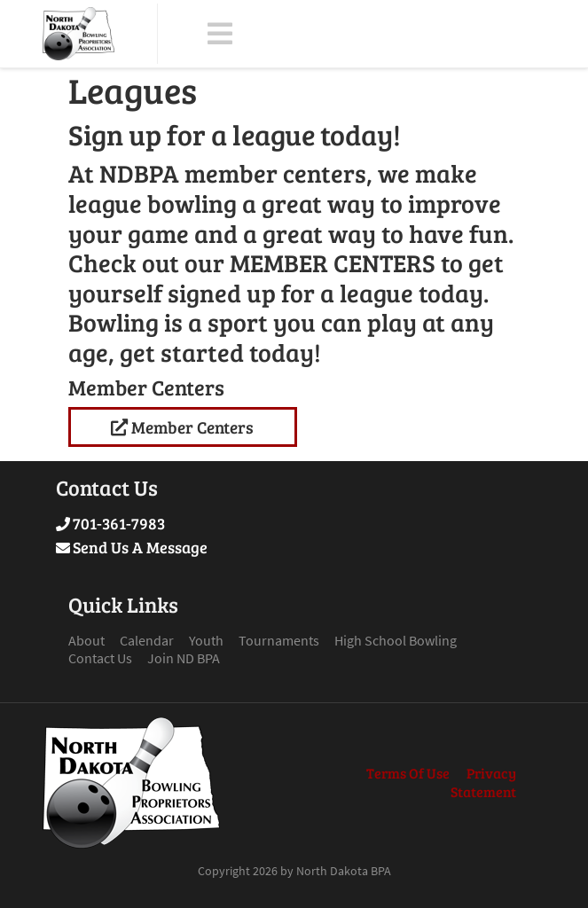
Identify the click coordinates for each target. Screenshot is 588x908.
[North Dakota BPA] (78, 34)
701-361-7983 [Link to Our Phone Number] (119, 523)
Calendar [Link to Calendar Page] (147, 640)
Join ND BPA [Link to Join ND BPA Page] (184, 658)
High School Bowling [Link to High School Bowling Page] (396, 640)
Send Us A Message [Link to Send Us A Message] (140, 547)
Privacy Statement (483, 782)
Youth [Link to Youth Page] (206, 640)
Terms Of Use (408, 773)
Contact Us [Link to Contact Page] (100, 658)
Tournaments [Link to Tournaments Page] (279, 640)
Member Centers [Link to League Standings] (182, 427)
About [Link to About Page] (86, 640)
